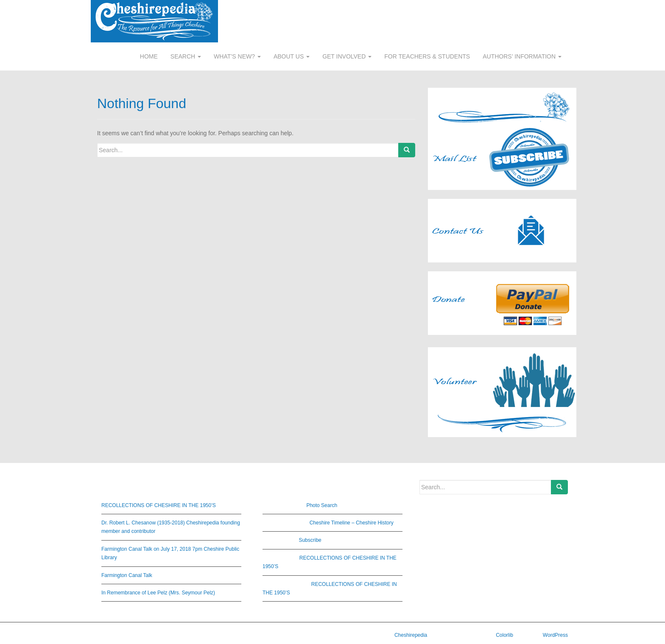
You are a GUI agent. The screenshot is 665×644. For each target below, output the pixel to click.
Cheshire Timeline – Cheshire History (352, 523)
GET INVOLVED (347, 56)
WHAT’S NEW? (237, 56)
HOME (149, 56)
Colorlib (504, 635)
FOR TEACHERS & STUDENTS (427, 56)
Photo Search (322, 505)
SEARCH (186, 56)
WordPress (555, 635)
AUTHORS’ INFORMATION (522, 56)
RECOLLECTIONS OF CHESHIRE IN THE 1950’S (159, 505)
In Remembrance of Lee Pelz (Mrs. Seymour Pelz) (158, 593)
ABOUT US (292, 56)
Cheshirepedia (411, 635)
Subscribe (310, 540)
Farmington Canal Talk (127, 575)
